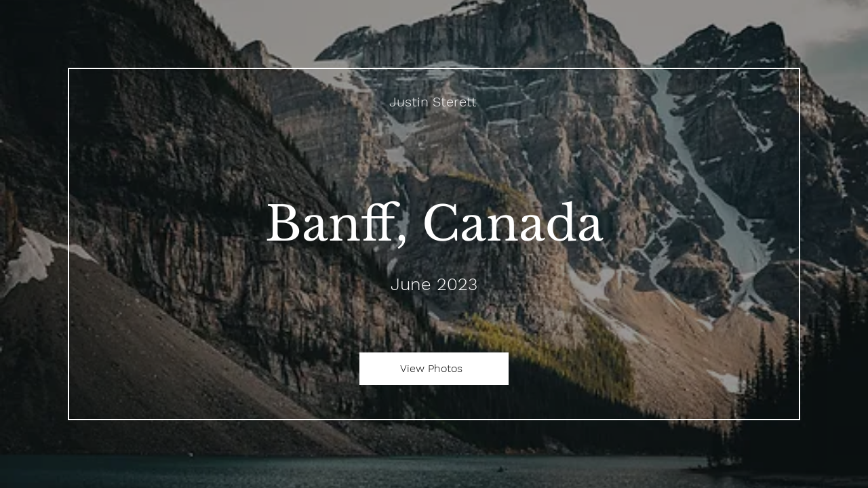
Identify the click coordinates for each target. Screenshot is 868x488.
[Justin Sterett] (434, 102)
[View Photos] (434, 369)
